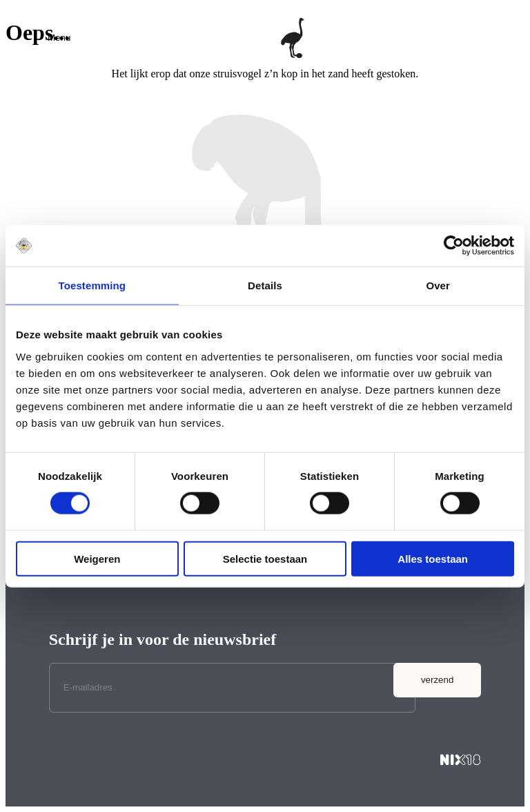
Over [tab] (438, 286)
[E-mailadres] (232, 688)
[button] (59, 38)
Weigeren (97, 558)
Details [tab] (265, 286)
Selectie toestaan (265, 558)
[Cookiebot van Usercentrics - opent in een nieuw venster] (454, 246)
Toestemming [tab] (92, 286)
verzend (437, 680)
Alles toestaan (433, 558)
